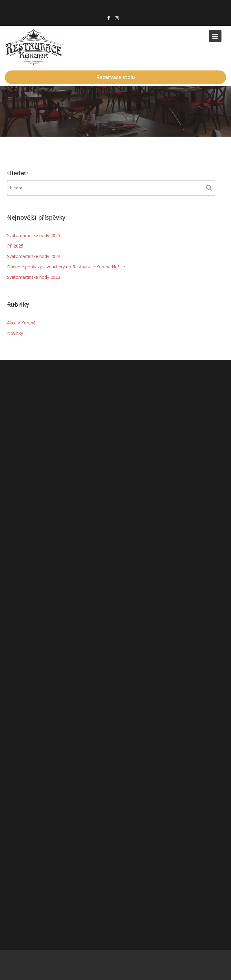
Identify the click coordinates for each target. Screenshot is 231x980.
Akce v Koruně (21, 323)
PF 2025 (15, 246)
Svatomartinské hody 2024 (34, 256)
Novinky (15, 333)
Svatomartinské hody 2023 (34, 277)
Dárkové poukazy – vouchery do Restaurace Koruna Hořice (66, 267)
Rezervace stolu (116, 77)
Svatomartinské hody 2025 (34, 235)
